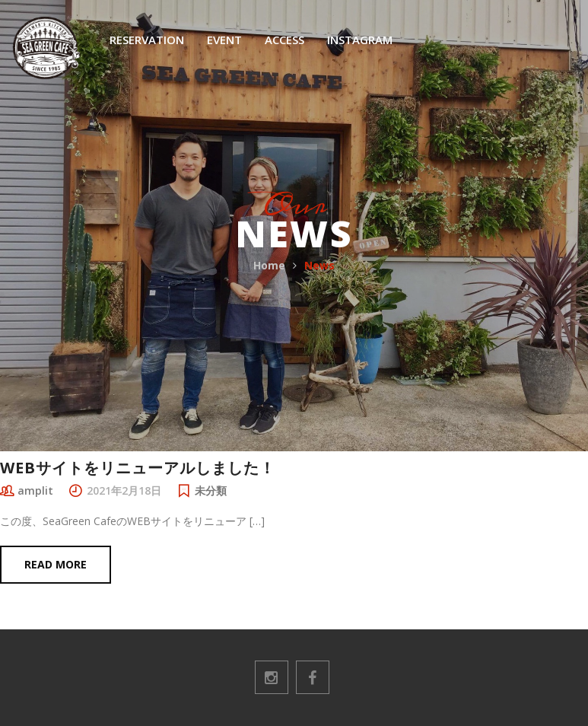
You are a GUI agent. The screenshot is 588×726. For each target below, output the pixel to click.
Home (269, 265)
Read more (56, 564)
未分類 (211, 490)
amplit (35, 490)
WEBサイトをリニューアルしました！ (138, 468)
